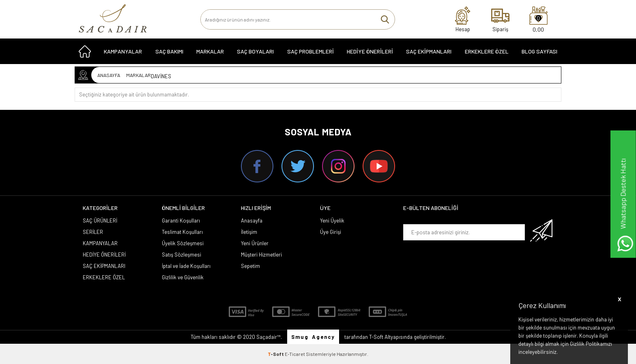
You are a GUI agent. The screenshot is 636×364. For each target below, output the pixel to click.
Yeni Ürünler (255, 243)
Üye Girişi (331, 232)
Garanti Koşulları (181, 221)
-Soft (276, 354)
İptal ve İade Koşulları (186, 266)
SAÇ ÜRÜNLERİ (100, 221)
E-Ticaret (295, 354)
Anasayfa (252, 221)
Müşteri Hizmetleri (261, 255)
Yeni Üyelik (332, 221)
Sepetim (250, 266)
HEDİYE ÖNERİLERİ (370, 53)
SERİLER (93, 232)
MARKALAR (210, 53)
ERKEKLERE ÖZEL (487, 53)
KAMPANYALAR (123, 53)
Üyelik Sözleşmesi (183, 243)
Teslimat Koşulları (182, 232)
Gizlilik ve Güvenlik (183, 277)
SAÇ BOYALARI (255, 53)
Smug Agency (313, 337)
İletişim (249, 232)
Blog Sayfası (539, 53)
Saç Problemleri (310, 53)
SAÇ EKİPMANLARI (429, 53)
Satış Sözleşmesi (182, 255)
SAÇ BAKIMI (169, 53)
